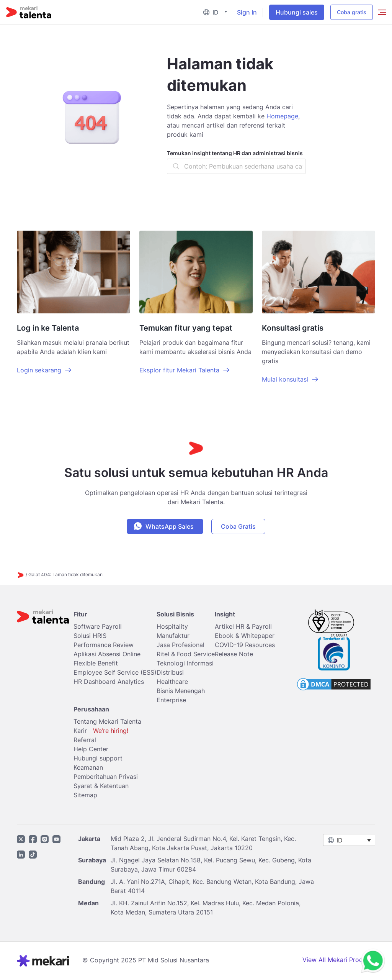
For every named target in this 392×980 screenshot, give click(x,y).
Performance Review (104, 645)
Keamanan (88, 767)
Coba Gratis (238, 526)
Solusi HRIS (90, 636)
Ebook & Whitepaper (245, 636)
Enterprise (171, 700)
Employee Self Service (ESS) (115, 672)
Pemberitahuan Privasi (106, 777)
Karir (101, 731)
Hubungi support (98, 758)
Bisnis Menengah (181, 691)
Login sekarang (39, 370)
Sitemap (85, 795)
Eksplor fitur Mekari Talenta (179, 370)
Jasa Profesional (180, 645)
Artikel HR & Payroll (243, 626)
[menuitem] (217, 12)
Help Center (91, 749)
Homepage (282, 116)
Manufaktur (173, 636)
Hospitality (172, 626)
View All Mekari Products (339, 960)
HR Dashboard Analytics (109, 682)
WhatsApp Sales (170, 526)
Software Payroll (98, 626)
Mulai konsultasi (285, 379)
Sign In (247, 12)
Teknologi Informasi (185, 663)
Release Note (234, 654)
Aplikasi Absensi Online (107, 654)
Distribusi (170, 672)
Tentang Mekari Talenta (107, 721)
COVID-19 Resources (245, 645)
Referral (85, 740)
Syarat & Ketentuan (101, 786)
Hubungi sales (297, 12)
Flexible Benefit (96, 663)
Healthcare (172, 682)
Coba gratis (352, 12)
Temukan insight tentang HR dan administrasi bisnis (235, 153)
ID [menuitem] (216, 12)
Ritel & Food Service (186, 654)
